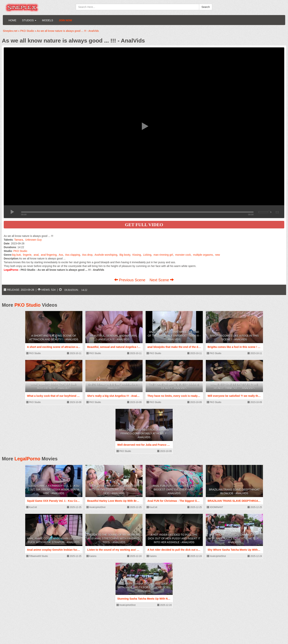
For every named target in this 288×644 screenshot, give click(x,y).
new (218, 255)
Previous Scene (130, 280)
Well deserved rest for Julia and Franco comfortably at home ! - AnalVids (144, 433)
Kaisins (91, 556)
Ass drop (87, 255)
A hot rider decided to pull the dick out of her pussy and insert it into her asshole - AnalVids (174, 538)
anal (36, 255)
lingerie (27, 255)
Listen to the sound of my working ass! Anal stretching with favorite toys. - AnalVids (114, 538)
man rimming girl (163, 255)
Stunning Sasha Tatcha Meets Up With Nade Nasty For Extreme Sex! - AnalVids (144, 587)
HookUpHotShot (96, 507)
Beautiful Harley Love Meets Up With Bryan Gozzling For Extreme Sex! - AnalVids (114, 490)
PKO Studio (20, 251)
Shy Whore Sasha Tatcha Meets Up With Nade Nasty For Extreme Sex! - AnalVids (234, 538)
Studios (29, 20)
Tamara (19, 240)
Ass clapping (73, 255)
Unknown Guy (33, 240)
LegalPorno (27, 459)
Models (47, 20)
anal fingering (49, 255)
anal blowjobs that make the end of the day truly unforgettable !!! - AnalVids (174, 336)
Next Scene (162, 280)
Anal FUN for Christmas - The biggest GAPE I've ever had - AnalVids (174, 490)
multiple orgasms (203, 255)
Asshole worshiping (106, 255)
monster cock (183, 255)
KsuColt (32, 507)
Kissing (137, 255)
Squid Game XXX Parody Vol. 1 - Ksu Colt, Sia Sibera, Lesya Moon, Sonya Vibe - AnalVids (54, 490)
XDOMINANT (215, 507)
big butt (16, 255)
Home (12, 20)
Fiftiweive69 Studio (37, 556)
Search (206, 7)
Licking (147, 255)
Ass (61, 255)
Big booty (125, 255)
